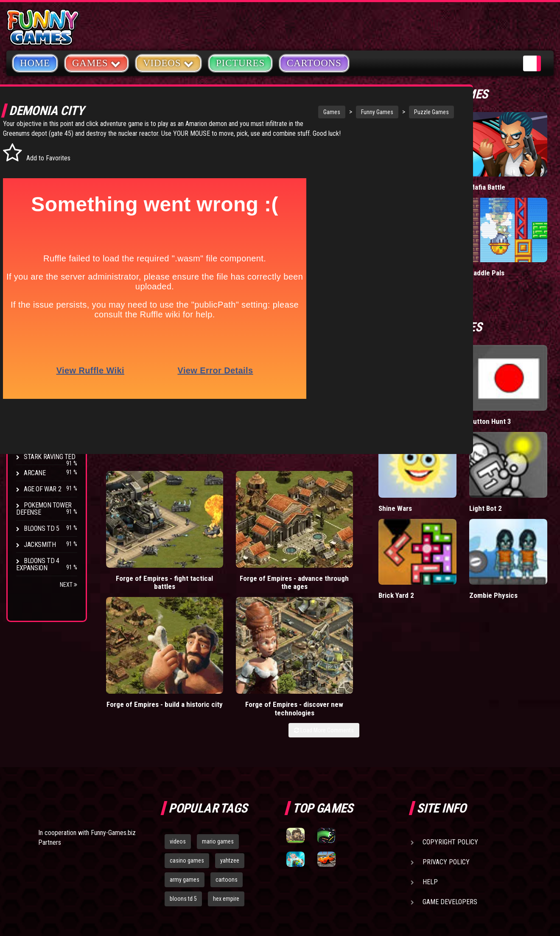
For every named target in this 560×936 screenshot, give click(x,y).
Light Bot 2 (525, 415)
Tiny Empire (474, 169)
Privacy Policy (446, 730)
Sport (33, 231)
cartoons (227, 747)
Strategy (38, 247)
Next (69, 585)
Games (296, 112)
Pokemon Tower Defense (44, 509)
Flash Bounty (45, 385)
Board (33, 263)
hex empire (226, 766)
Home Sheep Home (476, 357)
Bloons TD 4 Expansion (38, 564)
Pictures (240, 63)
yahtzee (230, 728)
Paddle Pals (526, 223)
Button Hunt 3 (527, 357)
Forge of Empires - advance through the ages (226, 525)
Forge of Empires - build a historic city (311, 520)
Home (35, 63)
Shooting (38, 182)
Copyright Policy (450, 710)
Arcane (35, 473)
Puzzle (35, 166)
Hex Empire (40, 401)
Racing (34, 214)
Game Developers (450, 769)
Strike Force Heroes (39, 421)
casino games (187, 728)
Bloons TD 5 (42, 528)
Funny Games (341, 112)
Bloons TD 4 (42, 369)
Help (430, 750)
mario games (218, 709)
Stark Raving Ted (50, 457)
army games (185, 747)
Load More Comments (402, 551)
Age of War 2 (42, 489)
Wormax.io (472, 223)
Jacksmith (40, 545)
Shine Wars (473, 415)
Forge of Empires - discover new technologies (395, 525)
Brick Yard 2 (474, 469)
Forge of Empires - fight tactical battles (142, 520)
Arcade (35, 150)
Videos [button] (168, 63)
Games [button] (97, 63)
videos (178, 709)
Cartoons (314, 63)
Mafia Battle (526, 169)
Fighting (36, 198)
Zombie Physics (521, 473)
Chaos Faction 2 (48, 441)
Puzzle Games (395, 112)
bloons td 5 (183, 766)
